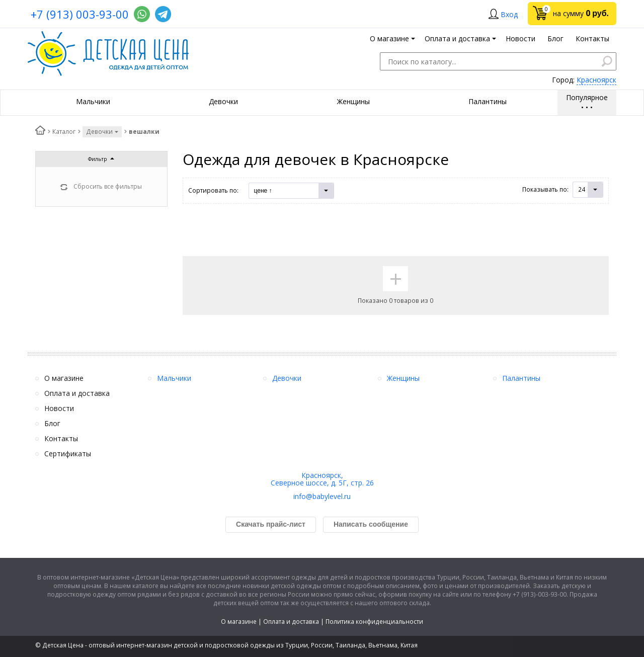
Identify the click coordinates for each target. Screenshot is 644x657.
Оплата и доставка (291, 622)
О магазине (239, 622)
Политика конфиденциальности (374, 622)
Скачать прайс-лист (271, 524)
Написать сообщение (371, 524)
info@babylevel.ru (322, 496)
